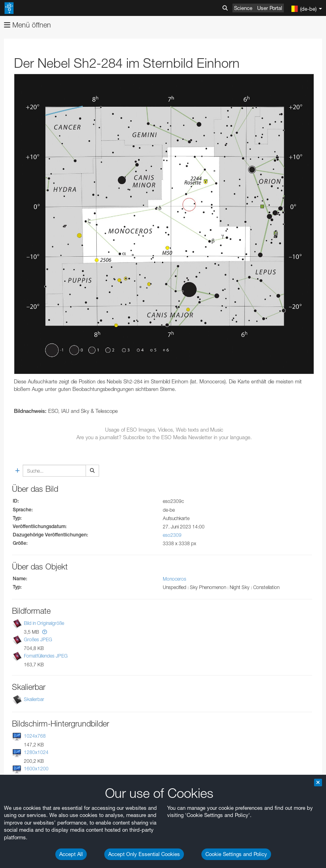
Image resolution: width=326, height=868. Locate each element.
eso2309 (172, 535)
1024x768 (35, 736)
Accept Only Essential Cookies (144, 854)
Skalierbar (34, 699)
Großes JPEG (38, 639)
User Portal (270, 8)
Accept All (71, 854)
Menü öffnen (27, 25)
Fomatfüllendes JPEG (46, 656)
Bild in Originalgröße (44, 623)
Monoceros (175, 579)
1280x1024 (36, 752)
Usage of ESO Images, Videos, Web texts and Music (164, 430)
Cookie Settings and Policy (236, 854)
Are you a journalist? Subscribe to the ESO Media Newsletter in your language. (164, 437)
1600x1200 (36, 769)
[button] (45, 632)
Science (243, 8)
